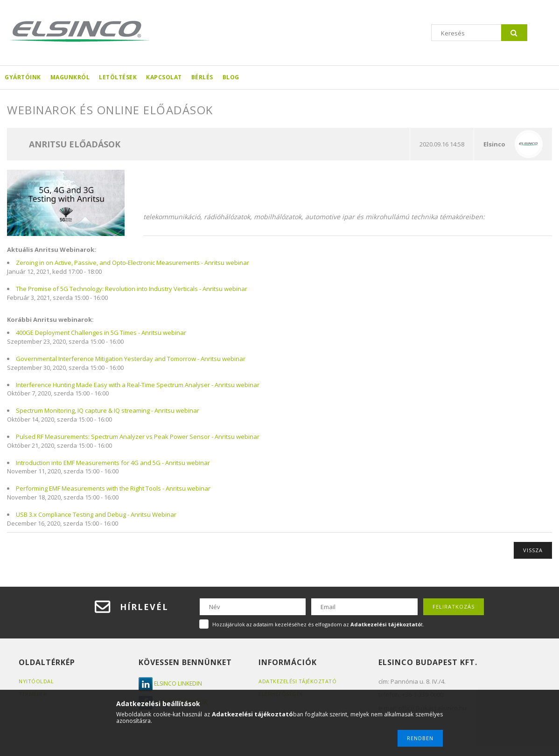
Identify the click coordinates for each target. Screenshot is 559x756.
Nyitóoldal (36, 681)
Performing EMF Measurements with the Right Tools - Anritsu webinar (113, 488)
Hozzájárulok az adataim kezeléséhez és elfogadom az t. (318, 624)
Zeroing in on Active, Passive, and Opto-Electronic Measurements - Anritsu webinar (133, 263)
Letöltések (118, 77)
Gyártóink (23, 77)
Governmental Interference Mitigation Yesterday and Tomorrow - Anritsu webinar (131, 359)
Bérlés (202, 77)
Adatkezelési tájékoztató (297, 681)
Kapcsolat (164, 77)
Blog (231, 77)
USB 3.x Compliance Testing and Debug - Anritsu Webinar (96, 514)
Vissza (533, 550)
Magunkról (70, 77)
